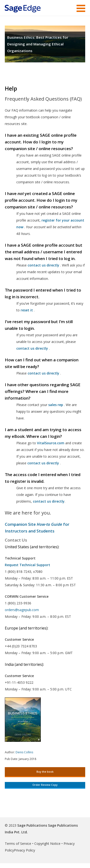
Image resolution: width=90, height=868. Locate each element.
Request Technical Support (27, 565)
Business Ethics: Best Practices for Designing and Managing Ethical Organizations (38, 44)
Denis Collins (24, 752)
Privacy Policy (24, 850)
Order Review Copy (45, 785)
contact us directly (43, 463)
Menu (81, 8)
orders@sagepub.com (22, 610)
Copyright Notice (47, 844)
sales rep (56, 405)
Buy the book (45, 772)
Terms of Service (18, 844)
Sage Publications (32, 825)
